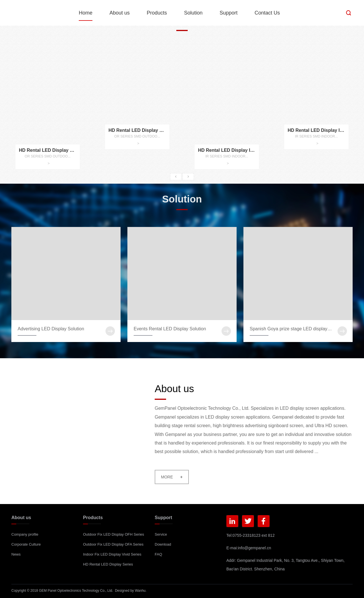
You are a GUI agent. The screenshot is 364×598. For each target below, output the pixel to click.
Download (163, 544)
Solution (193, 13)
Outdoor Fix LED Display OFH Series (114, 534)
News (16, 554)
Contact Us (267, 13)
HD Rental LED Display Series (108, 564)
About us (120, 13)
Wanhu (140, 591)
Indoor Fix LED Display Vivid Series (112, 554)
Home (86, 13)
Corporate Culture (26, 544)
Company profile (25, 534)
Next (188, 177)
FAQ (158, 554)
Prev (176, 177)
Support (228, 13)
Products (157, 13)
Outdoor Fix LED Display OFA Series (113, 544)
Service (161, 534)
